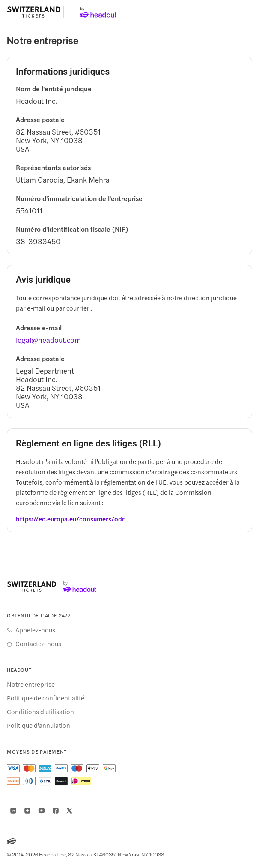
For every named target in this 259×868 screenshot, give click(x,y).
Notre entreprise (31, 684)
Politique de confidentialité (46, 698)
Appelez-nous (35, 630)
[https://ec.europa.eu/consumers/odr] (70, 519)
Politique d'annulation (39, 725)
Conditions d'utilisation (40, 712)
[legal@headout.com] (48, 340)
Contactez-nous (38, 644)
